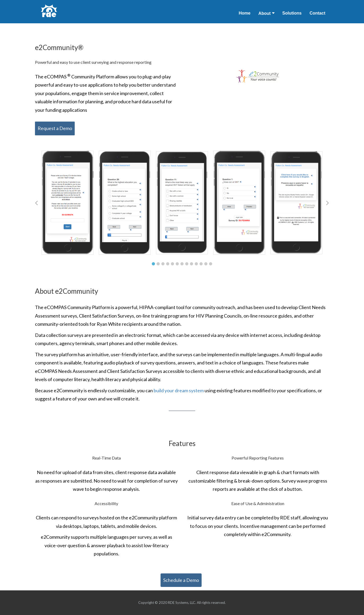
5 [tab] (172, 264)
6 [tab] (177, 264)
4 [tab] (168, 264)
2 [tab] (158, 264)
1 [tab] (153, 264)
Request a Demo (55, 128)
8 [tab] (187, 264)
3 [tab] (163, 264)
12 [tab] (206, 264)
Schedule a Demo (181, 580)
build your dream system (179, 390)
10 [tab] (196, 264)
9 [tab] (192, 264)
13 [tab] (211, 264)
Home (245, 13)
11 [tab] (201, 264)
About (264, 13)
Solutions (292, 13)
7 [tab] (182, 264)
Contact (317, 13)
